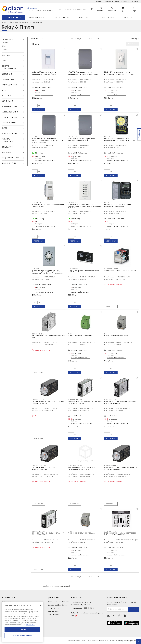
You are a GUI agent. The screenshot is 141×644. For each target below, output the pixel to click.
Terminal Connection (8, 140)
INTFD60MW (109, 71)
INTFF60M (36, 268)
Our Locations (53, 608)
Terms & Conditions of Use (90, 641)
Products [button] (13, 18)
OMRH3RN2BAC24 (75, 400)
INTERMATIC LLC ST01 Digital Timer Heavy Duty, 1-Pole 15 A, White (48, 205)
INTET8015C (73, 71)
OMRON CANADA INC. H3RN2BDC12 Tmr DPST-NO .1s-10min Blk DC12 (49, 534)
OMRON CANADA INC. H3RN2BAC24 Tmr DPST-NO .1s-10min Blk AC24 (85, 402)
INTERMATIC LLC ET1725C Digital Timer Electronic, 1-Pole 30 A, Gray (118, 205)
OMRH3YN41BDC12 (111, 465)
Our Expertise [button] (36, 18)
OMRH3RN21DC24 (39, 334)
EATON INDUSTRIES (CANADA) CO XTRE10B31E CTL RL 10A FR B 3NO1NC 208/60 (120, 534)
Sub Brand (7, 152)
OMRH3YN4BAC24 (39, 400)
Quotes (99, 2)
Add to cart (39, 110)
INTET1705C (72, 137)
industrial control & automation (19, 22)
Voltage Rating (9, 106)
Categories (7, 39)
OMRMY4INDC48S (111, 268)
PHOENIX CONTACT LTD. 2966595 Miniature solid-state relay (84, 271)
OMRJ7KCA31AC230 (76, 465)
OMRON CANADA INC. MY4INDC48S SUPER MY (120, 270)
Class (4, 128)
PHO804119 (72, 531)
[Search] (76, 9)
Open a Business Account (58, 602)
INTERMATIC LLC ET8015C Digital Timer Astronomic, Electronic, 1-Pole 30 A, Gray (83, 74)
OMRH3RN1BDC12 (111, 400)
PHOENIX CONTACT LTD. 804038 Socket (118, 336)
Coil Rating (7, 147)
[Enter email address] (118, 609)
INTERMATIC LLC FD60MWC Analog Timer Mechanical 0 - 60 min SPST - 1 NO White (119, 74)
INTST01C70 (36, 203)
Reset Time (6, 96)
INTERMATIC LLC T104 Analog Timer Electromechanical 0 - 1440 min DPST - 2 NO (120, 140)
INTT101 (35, 137)
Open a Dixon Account (112, 2)
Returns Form (53, 612)
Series (4, 90)
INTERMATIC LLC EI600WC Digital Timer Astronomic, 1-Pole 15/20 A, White (46, 74)
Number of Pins (9, 163)
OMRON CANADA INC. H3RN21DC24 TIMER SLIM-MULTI (49, 337)
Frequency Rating (10, 158)
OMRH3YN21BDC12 (39, 465)
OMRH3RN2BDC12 (39, 531)
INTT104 (107, 137)
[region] (22, 622)
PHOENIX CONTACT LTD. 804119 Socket (82, 533)
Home (4, 22)
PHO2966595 (73, 268)
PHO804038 (109, 334)
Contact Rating (10, 117)
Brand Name (7, 101)
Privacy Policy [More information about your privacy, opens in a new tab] (30, 625)
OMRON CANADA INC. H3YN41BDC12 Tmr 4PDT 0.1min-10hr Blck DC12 (121, 468)
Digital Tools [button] (60, 18)
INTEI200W (72, 203)
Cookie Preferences (74, 641)
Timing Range (8, 79)
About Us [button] (128, 18)
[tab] (13, 39)
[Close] (40, 605)
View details (111, 307)
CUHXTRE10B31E (110, 531)
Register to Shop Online (130, 2)
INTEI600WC (37, 71)
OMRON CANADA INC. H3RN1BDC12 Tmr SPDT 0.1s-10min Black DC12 (120, 402)
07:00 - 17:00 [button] (34, 11)
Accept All (22, 629)
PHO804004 (73, 334)
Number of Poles (9, 133)
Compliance (6, 602)
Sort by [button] (134, 38)
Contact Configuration (9, 67)
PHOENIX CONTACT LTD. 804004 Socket (82, 336)
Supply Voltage (9, 123)
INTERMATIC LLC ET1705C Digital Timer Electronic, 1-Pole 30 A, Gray (81, 140)
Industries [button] (83, 18)
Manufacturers (107, 18)
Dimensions (7, 74)
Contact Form (53, 615)
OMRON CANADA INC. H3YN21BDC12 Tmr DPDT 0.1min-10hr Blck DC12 (48, 468)
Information (8, 598)
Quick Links (53, 598)
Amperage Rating (10, 112)
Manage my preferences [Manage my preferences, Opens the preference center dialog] (22, 635)
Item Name (6, 55)
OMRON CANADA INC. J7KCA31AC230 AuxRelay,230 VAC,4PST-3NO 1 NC (82, 468)
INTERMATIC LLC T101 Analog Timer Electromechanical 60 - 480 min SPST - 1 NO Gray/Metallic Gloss (48, 140)
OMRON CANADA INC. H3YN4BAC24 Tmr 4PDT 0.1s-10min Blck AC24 (48, 402)
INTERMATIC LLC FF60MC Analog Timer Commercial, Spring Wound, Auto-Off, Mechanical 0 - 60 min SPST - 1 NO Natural (47, 272)
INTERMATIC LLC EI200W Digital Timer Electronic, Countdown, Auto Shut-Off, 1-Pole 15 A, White (84, 206)
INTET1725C (109, 203)
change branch (48, 10)
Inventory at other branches (44, 95)
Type (4, 61)
